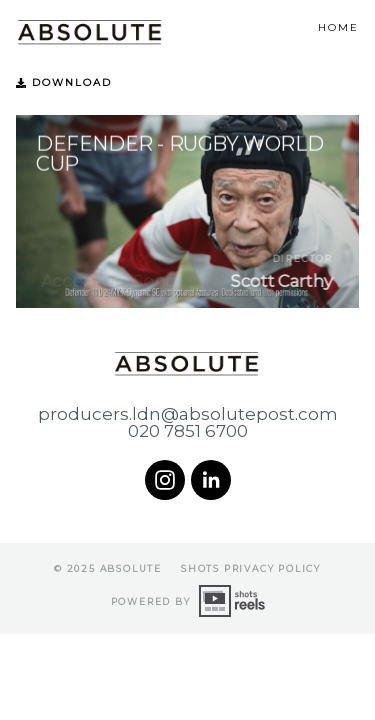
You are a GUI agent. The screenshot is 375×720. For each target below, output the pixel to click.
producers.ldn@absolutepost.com (188, 414)
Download (64, 83)
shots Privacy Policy (251, 568)
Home (338, 27)
